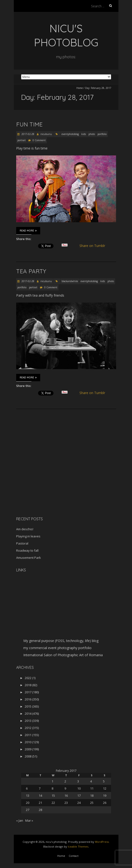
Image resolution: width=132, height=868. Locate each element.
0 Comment (39, 140)
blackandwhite (70, 281)
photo (92, 134)
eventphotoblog (70, 134)
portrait (22, 140)
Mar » (29, 820)
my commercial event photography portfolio (57, 648)
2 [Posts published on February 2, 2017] (65, 781)
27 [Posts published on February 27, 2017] (28, 810)
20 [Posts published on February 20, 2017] (28, 803)
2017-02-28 (27, 134)
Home (80, 88)
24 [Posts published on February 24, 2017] (79, 803)
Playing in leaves (28, 536)
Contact (74, 856)
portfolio (102, 134)
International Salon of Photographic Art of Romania (63, 655)
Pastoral (22, 543)
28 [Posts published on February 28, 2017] (40, 810)
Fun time (29, 124)
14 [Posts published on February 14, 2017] (40, 796)
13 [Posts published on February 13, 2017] (28, 796)
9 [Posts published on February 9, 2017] (65, 788)
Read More (28, 231)
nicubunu (46, 134)
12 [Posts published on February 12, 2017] (105, 788)
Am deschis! (25, 529)
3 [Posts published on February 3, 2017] (78, 781)
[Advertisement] (46, 479)
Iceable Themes (78, 846)
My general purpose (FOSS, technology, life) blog (61, 641)
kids (84, 134)
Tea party (31, 271)
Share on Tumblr (94, 246)
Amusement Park (29, 558)
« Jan (20, 820)
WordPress (102, 842)
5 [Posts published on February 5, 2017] (104, 781)
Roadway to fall (27, 550)
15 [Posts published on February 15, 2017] (53, 796)
